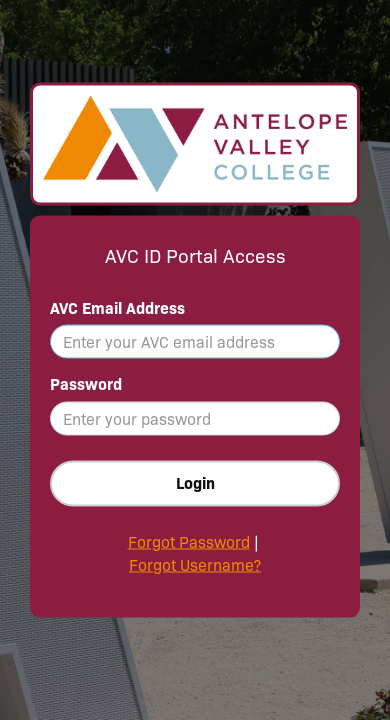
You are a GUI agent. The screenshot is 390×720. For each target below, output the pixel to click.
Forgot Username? (195, 565)
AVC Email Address (117, 307)
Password (86, 384)
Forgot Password (189, 542)
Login (195, 483)
